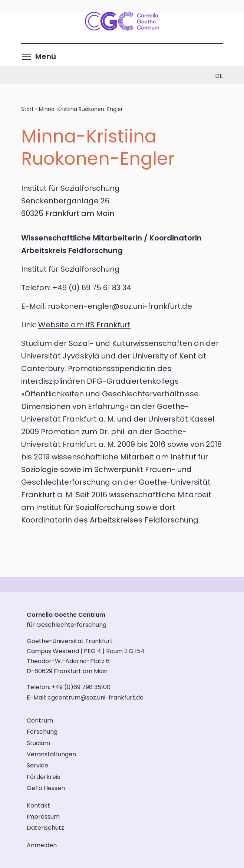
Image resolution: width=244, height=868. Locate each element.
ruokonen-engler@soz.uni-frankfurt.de (120, 306)
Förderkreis (43, 777)
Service (37, 765)
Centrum (40, 720)
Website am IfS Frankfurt (84, 325)
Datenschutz (45, 828)
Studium (38, 743)
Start (27, 109)
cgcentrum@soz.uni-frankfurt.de (95, 697)
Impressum (43, 817)
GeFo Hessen (46, 788)
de (219, 76)
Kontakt (38, 805)
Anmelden (42, 845)
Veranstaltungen (51, 754)
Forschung (42, 732)
